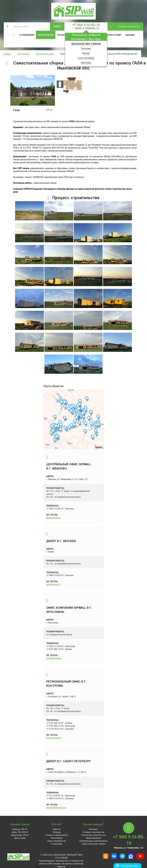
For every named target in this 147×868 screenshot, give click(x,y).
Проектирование (93, 838)
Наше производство (57, 841)
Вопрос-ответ (113, 35)
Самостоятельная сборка (93, 844)
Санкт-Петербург (86, 58)
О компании (57, 844)
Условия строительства (127, 26)
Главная (7, 54)
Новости (57, 829)
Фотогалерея (46, 35)
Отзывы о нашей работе (57, 835)
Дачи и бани (20, 838)
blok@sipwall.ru (53, 584)
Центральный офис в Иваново (86, 44)
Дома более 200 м (20, 835)
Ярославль (86, 63)
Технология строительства (93, 835)
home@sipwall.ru (54, 658)
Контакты (93, 829)
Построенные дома (45, 54)
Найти (57, 26)
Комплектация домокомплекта (93, 841)
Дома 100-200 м (20, 832)
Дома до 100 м (20, 829)
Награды (57, 832)
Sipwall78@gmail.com (56, 807)
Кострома (86, 48)
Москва (86, 53)
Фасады (130, 35)
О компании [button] (27, 35)
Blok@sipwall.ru (53, 518)
